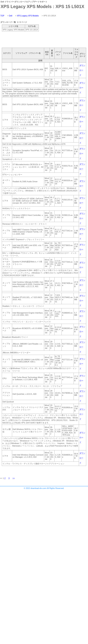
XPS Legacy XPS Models (28, 16)
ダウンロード (82, 70)
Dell (11, 16)
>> (14, 478)
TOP (2, 16)
